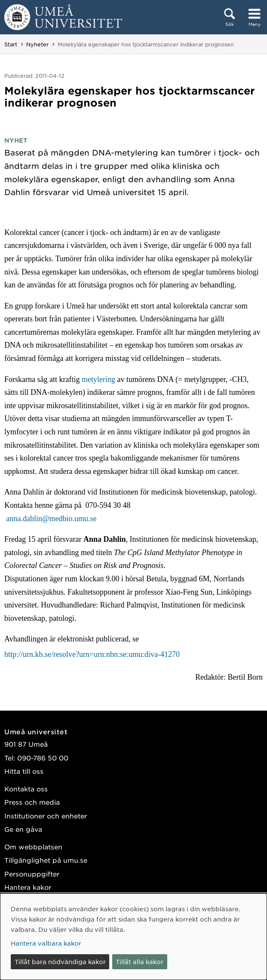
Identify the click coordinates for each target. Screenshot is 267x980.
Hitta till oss (24, 771)
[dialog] (133, 937)
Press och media (32, 802)
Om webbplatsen (33, 847)
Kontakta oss (26, 789)
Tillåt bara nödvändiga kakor (60, 962)
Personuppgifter (32, 874)
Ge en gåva (23, 829)
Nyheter (37, 44)
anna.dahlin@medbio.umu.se (52, 519)
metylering (98, 379)
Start (11, 44)
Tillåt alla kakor (140, 962)
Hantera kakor (28, 887)
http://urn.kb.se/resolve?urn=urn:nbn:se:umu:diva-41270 (92, 654)
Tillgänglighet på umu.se (46, 860)
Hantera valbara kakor (46, 943)
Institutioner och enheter (46, 816)
